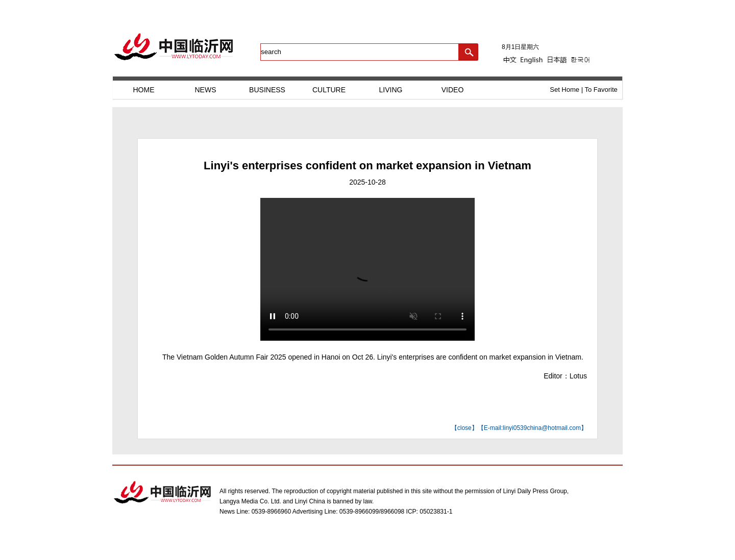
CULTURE (329, 90)
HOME (144, 90)
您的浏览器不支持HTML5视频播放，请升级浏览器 (367, 269)
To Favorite (601, 90)
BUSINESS (267, 90)
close (464, 428)
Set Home (565, 90)
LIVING (391, 90)
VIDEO (453, 90)
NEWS (206, 90)
